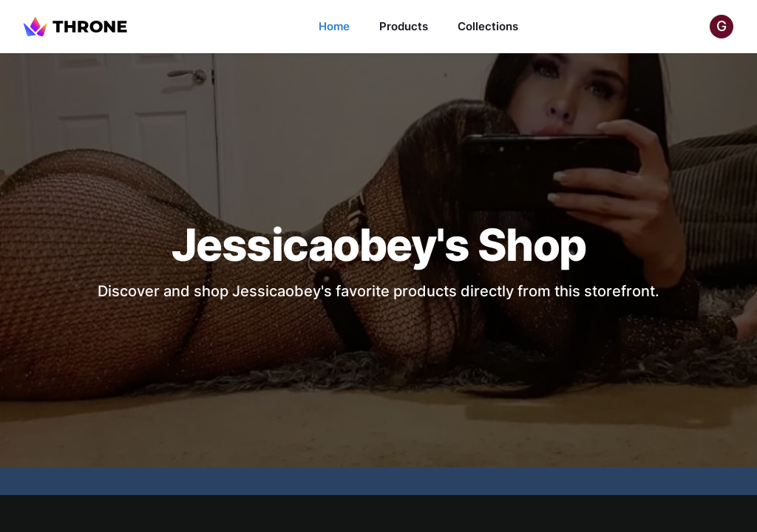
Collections (488, 26)
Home (334, 26)
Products (404, 26)
